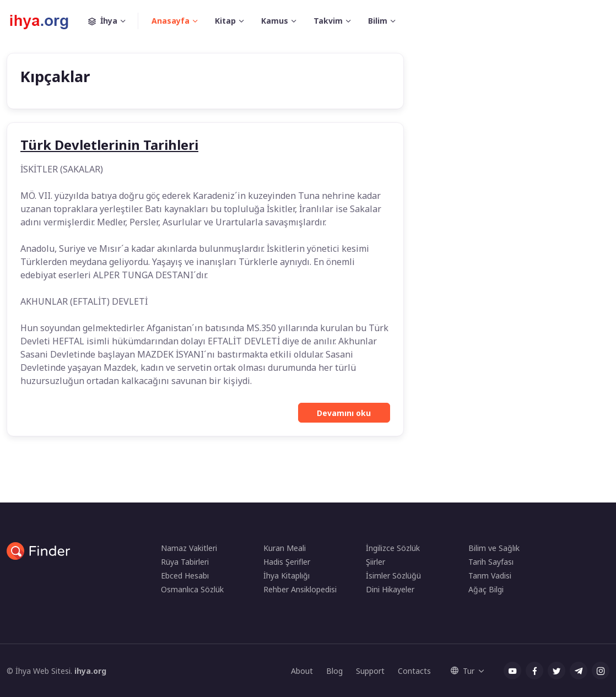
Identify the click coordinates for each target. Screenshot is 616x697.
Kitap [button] (225, 21)
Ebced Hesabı (185, 576)
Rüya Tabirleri (185, 562)
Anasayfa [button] (171, 21)
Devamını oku (344, 413)
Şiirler (375, 562)
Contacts (414, 671)
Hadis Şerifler (287, 562)
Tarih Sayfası (491, 562)
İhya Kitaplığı (287, 576)
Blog (334, 671)
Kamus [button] (275, 21)
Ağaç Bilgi (486, 589)
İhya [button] (113, 21)
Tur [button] (463, 671)
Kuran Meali (285, 548)
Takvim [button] (328, 21)
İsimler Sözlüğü (393, 576)
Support (370, 671)
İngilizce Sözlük (393, 548)
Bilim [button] (378, 21)
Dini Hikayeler (390, 589)
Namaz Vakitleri (189, 548)
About (302, 671)
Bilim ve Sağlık (494, 548)
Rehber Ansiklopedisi (300, 589)
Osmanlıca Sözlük (192, 589)
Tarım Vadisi (490, 576)
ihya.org (90, 671)
